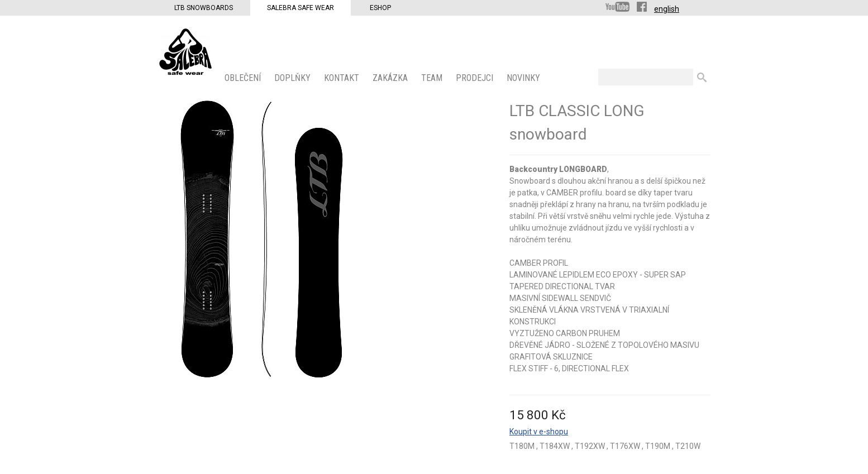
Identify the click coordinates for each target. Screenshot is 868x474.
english (667, 9)
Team (433, 78)
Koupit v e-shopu (539, 432)
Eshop (380, 8)
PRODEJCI (476, 78)
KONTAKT (343, 78)
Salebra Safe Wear (301, 8)
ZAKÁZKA (391, 78)
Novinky (524, 78)
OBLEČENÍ (244, 78)
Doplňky (294, 78)
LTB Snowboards (204, 8)
